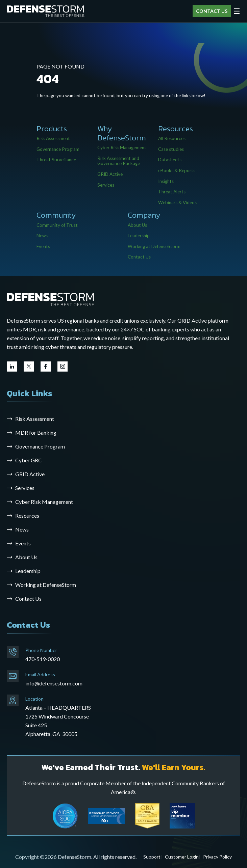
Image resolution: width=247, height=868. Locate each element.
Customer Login (182, 857)
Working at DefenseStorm (154, 246)
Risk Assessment (53, 138)
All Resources (172, 138)
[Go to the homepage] (51, 299)
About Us (137, 225)
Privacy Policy (217, 857)
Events (43, 246)
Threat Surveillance (56, 160)
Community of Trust (57, 225)
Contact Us (139, 257)
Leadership (139, 236)
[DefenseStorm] (46, 11)
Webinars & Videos (177, 202)
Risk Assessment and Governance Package (119, 161)
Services (106, 185)
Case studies (171, 149)
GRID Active (110, 174)
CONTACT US (212, 11)
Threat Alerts (172, 192)
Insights (166, 181)
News (42, 236)
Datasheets (170, 160)
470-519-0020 (43, 659)
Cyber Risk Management (122, 147)
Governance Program (58, 149)
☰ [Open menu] (237, 11)
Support (152, 857)
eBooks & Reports (177, 170)
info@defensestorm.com (54, 683)
